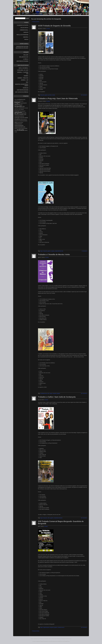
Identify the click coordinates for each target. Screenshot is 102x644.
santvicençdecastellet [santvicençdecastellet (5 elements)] (23, 128)
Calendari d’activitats (37, 14)
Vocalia (80, 14)
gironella (50, 95)
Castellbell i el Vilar (23, 70)
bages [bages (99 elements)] (17, 103)
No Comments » (84, 95)
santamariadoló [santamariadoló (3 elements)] (20, 122)
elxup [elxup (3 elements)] (20, 110)
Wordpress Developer (44, 639)
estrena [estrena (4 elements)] (22, 110)
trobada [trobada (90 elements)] (21, 130)
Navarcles (26, 88)
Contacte (86, 14)
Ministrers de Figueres (22, 61)
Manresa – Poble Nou (23, 78)
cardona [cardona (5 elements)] (16, 108)
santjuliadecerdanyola (58, 518)
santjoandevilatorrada (59, 251)
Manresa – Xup (25, 80)
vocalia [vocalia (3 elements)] (16, 132)
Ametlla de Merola (23, 68)
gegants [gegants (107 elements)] (18, 113)
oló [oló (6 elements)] (15, 119)
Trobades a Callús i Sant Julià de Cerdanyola (57, 397)
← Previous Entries (35, 22)
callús (49, 518)
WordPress (60, 641)
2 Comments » (84, 251)
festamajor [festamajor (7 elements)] (17, 111)
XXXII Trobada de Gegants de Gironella (54, 26)
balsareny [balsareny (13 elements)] (17, 105)
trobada (54, 95)
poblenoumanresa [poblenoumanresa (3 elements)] (24, 119)
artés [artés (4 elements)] (20, 101)
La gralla (26, 59)
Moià (27, 82)
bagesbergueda (46, 627)
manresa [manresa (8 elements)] (17, 115)
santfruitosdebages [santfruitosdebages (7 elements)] (19, 125)
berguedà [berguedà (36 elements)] (18, 106)
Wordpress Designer (61, 639)
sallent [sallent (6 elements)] (16, 122)
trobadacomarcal (61, 627)
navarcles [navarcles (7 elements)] (22, 118)
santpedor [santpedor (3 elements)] (16, 128)
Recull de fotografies (66, 14)
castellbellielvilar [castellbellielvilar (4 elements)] (21, 108)
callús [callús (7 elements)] (23, 106)
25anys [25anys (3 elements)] (16, 100)
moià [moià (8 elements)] (25, 115)
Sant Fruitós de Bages (23, 90)
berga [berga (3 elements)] (21, 105)
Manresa (26, 76)
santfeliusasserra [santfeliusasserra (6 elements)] (18, 124)
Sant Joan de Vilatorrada (22, 92)
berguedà (42, 95)
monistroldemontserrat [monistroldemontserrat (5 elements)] (19, 116)
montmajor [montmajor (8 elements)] (17, 118)
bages (42, 251)
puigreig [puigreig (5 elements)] (25, 121)
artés (48, 393)
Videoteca (75, 14)
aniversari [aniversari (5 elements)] (17, 101)
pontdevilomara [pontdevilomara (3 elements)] (17, 121)
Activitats (48, 29)
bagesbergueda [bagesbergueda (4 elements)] (24, 103)
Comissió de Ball (56, 14)
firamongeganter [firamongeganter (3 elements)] (23, 111)
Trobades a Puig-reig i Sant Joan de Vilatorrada (58, 98)
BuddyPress (67, 641)
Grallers (26, 55)
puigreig (53, 251)
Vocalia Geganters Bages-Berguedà (31, 4)
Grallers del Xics (24, 57)
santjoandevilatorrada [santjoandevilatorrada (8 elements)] (20, 127)
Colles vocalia (47, 14)
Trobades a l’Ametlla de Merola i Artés (54, 254)
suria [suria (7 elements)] (16, 130)
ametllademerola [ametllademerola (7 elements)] (21, 99)
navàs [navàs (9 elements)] (26, 118)
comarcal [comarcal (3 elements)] (26, 108)
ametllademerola (44, 393)
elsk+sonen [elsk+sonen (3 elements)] (16, 110)
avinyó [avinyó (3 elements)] (22, 101)
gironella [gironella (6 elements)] (24, 113)
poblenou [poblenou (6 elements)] (18, 119)
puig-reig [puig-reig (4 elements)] (22, 121)
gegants (46, 95)
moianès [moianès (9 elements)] (21, 115)
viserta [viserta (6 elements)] (26, 130)
